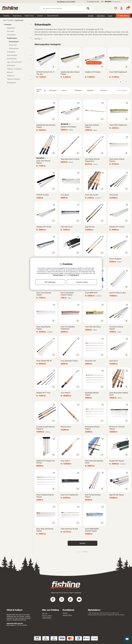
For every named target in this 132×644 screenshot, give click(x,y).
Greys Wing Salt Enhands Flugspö (45, 530)
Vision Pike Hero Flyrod (93, 327)
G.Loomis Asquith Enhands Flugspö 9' (45, 428)
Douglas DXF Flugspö (117, 461)
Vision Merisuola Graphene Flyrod (94, 462)
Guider (110, 16)
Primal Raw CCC (90, 361)
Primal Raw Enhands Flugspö (116, 328)
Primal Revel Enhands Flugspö (92, 428)
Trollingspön (11, 52)
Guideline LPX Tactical (117, 227)
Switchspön (13, 45)
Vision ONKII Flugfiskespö (118, 72)
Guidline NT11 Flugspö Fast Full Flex (46, 462)
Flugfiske (6, 16)
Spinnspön (10, 31)
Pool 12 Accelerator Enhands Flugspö (67, 294)
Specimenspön (18, 55)
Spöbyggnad (11, 82)
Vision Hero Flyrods (92, 195)
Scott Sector (114, 361)
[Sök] (66, 8)
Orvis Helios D (65, 393)
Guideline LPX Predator (93, 72)
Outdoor (40, 16)
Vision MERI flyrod (91, 293)
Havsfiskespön (18, 59)
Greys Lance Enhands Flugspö (44, 294)
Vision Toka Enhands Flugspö (43, 162)
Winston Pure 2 (66, 427)
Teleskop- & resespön (14, 69)
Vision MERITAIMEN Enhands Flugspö (92, 530)
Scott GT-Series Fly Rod (117, 293)
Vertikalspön (11, 65)
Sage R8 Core (90, 227)
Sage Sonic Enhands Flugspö (92, 126)
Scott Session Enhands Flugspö (93, 496)
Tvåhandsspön (14, 48)
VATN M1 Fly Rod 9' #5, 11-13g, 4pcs (46, 73)
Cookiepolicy (74, 275)
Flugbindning (17, 16)
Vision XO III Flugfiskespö (69, 495)
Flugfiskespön (19, 20)
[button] (115, 2)
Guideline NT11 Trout (43, 393)
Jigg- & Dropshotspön (14, 62)
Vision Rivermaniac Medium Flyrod (119, 394)
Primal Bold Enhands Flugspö (92, 394)
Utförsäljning (123, 16)
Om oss (45, 613)
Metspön (10, 72)
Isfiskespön (18, 76)
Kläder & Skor (29, 16)
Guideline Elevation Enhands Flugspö (70, 73)
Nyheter (91, 16)
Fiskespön (10, 20)
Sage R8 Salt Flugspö (117, 495)
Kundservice (93, 2)
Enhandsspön (14, 42)
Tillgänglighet (47, 618)
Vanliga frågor (67, 615)
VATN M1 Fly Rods (43, 195)
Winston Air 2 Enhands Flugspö (117, 428)
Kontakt (65, 613)
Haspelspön (11, 28)
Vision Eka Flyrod (66, 227)
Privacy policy (47, 616)
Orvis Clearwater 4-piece (69, 361)
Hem (5, 20)
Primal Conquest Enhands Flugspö (45, 496)
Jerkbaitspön (11, 35)
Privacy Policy (58, 275)
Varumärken (101, 16)
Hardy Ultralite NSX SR (44, 361)
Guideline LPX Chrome (44, 227)
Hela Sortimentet (53, 16)
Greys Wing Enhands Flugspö (43, 328)
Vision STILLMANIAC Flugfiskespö (68, 328)
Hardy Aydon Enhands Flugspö (117, 160)
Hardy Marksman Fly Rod (69, 529)
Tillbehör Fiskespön (18, 79)
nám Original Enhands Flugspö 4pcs (92, 160)
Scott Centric (114, 195)
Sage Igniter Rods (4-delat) (70, 159)
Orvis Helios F (65, 461)
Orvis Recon (65, 195)
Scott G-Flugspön (115, 259)
